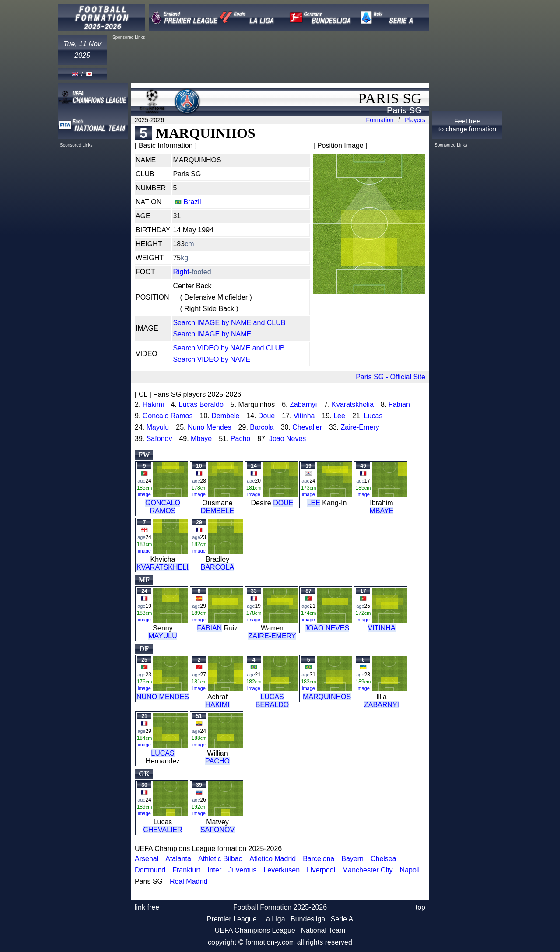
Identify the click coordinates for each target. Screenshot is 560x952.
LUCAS (163, 753)
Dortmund (150, 870)
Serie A (342, 919)
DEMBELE (217, 511)
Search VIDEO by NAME (212, 359)
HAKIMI (217, 705)
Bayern (352, 859)
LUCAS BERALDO (272, 701)
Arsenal (147, 859)
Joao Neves (288, 439)
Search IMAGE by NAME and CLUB (229, 323)
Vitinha (304, 416)
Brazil (192, 202)
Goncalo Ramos (168, 416)
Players (415, 120)
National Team (323, 930)
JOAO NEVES (327, 628)
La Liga (274, 919)
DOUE (283, 503)
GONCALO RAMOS (163, 507)
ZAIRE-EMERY (272, 636)
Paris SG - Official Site (390, 377)
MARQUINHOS (327, 697)
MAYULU (163, 636)
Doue (266, 416)
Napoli (410, 870)
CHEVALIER (163, 830)
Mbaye (201, 439)
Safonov (159, 439)
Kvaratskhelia (353, 404)
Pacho (240, 439)
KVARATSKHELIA (165, 567)
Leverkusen (282, 870)
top (420, 907)
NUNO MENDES (163, 697)
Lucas (373, 416)
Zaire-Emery (360, 427)
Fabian (399, 404)
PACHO (217, 761)
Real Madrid (189, 881)
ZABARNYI (381, 705)
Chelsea (383, 859)
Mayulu (158, 427)
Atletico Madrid (273, 859)
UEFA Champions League (255, 930)
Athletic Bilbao (220, 859)
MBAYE (382, 511)
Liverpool (321, 870)
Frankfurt (186, 870)
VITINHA (381, 628)
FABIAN (209, 628)
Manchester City (367, 870)
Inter (214, 870)
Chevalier (307, 427)
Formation (380, 120)
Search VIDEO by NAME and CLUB (229, 348)
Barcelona (318, 859)
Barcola (262, 427)
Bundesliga (308, 919)
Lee (339, 416)
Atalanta (178, 859)
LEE (314, 503)
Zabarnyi (303, 404)
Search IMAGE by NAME (212, 334)
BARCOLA (217, 567)
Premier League (232, 919)
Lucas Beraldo (201, 404)
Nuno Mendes (210, 427)
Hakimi (153, 404)
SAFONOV (217, 830)
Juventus (242, 870)
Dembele (225, 416)
